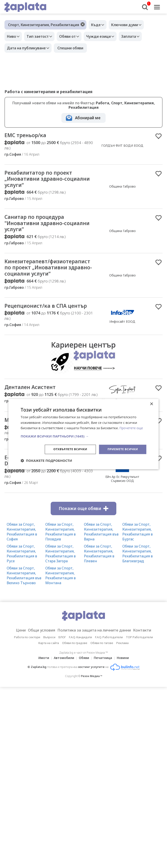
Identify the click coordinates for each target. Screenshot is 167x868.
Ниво (13, 36)
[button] (83, 436)
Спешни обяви (73, 48)
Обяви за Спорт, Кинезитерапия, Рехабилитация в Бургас (138, 546)
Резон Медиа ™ (92, 690)
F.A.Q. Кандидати (80, 651)
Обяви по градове (75, 657)
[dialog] (83, 434)
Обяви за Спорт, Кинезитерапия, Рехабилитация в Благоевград (138, 568)
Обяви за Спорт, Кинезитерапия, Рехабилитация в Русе (22, 568)
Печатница (104, 672)
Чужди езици (106, 36)
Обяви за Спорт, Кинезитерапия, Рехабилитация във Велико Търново (24, 590)
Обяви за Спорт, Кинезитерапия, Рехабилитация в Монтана (61, 590)
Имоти (41, 672)
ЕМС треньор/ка (28, 136)
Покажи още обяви (83, 523)
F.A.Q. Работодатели (109, 651)
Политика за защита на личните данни (96, 644)
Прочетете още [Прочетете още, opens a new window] (132, 428)
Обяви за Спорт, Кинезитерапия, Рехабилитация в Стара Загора (61, 568)
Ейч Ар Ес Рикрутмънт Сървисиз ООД (122, 493)
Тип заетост (41, 36)
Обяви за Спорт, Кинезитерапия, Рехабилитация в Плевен (99, 568)
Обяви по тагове (102, 657)
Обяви (84, 672)
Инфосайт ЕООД (122, 334)
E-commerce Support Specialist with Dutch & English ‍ (48, 474)
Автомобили (63, 672)
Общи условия (37, 644)
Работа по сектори (27, 651)
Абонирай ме (88, 118)
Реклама (122, 657)
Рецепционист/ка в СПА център (51, 318)
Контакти (149, 644)
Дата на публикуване (27, 48)
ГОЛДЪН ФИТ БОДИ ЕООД (122, 146)
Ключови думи (128, 25)
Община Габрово (122, 188)
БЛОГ (62, 651)
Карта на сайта (49, 657)
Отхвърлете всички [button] (67, 449)
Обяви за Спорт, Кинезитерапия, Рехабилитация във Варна (101, 546)
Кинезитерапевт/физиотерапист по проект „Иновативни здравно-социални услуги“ (42, 276)
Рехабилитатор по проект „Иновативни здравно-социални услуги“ (42, 180)
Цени (14, 644)
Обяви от (73, 36)
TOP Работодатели (139, 651)
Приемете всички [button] (121, 449)
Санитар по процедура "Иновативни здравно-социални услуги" (38, 226)
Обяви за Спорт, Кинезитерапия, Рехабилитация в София (22, 546)
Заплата (139, 36)
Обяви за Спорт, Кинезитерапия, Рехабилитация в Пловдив (61, 546)
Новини (125, 672)
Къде (97, 25)
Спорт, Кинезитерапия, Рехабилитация (44, 25)
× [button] (151, 404)
